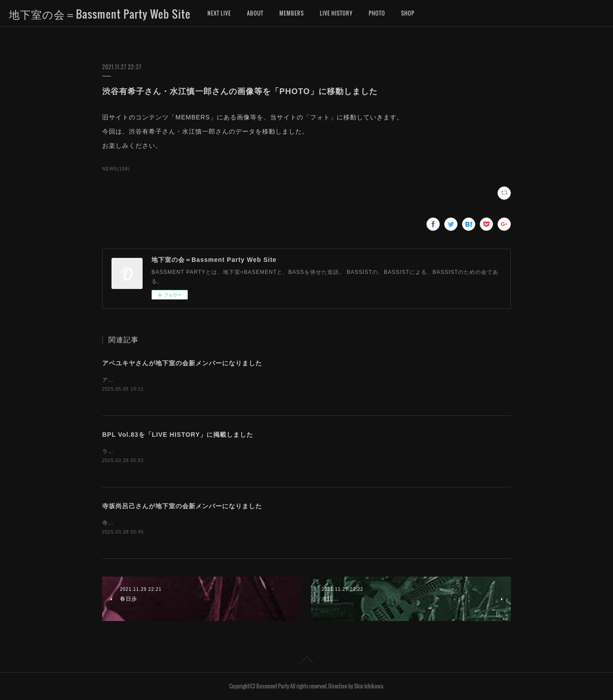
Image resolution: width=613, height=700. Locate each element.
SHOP (408, 13)
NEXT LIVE (219, 13)
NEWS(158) (116, 169)
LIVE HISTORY (336, 13)
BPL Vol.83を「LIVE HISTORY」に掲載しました (178, 435)
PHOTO (377, 13)
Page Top (306, 661)
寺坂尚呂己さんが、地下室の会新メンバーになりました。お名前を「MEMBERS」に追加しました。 (233, 523)
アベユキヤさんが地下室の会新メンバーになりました (182, 363)
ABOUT (255, 13)
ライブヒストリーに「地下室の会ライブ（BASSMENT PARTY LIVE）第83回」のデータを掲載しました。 (241, 451)
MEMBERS (292, 13)
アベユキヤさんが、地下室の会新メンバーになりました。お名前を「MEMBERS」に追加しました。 (233, 380)
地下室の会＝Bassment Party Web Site (100, 14)
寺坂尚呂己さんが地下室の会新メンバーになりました (182, 506)
